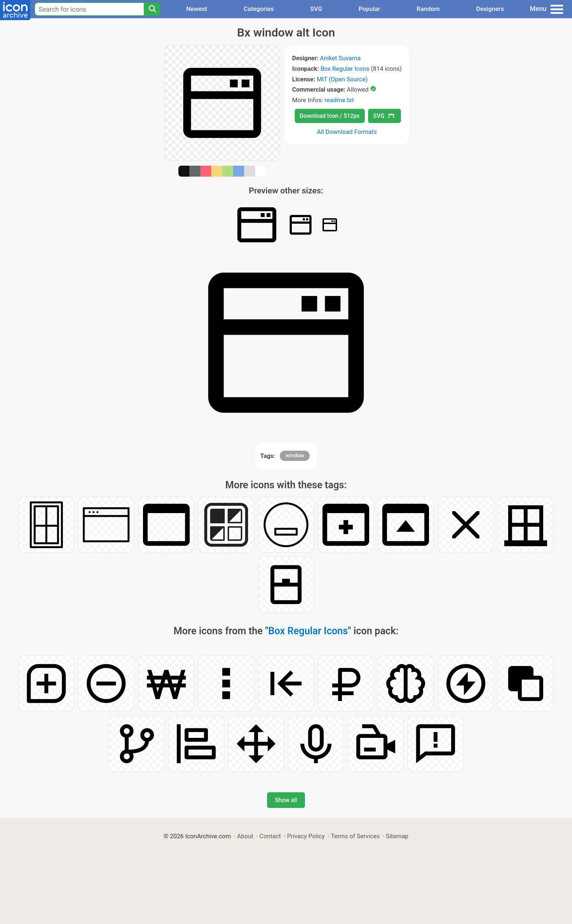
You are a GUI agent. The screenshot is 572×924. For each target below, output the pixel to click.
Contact (270, 836)
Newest (196, 9)
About (245, 836)
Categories (259, 9)
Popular (369, 9)
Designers (490, 9)
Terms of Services (355, 836)
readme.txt (339, 100)
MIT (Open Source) (342, 79)
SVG (316, 9)
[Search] (152, 9)
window (295, 455)
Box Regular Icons (345, 69)
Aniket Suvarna (340, 58)
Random (428, 9)
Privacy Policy (306, 836)
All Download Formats (347, 132)
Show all (286, 800)
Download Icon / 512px (330, 116)
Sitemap (397, 836)
